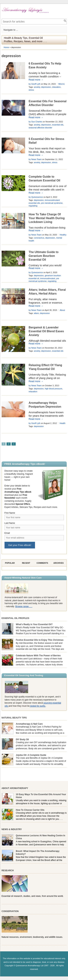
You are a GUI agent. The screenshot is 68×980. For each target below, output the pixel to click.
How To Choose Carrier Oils (30, 810)
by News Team (35, 159)
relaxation (56, 87)
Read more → (36, 80)
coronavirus (39, 238)
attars (36, 313)
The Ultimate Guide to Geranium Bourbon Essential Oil (44, 256)
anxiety (37, 87)
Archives (59, 563)
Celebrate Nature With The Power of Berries (38, 656)
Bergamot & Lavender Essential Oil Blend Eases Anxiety (46, 331)
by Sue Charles (35, 122)
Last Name (10, 523)
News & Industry (12, 829)
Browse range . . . (24, 606)
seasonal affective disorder (40, 128)
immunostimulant (48, 278)
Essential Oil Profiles (16, 618)
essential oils (58, 125)
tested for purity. (38, 706)
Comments (42, 563)
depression (46, 87)
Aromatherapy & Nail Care (29, 724)
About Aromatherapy (15, 788)
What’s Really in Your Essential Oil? (34, 624)
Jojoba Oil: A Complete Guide (31, 755)
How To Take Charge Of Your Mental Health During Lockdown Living (47, 218)
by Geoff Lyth (35, 84)
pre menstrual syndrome (52, 203)
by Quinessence (36, 197)
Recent (26, 563)
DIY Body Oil (22, 739)
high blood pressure (53, 389)
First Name (10, 513)
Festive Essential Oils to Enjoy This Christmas (40, 640)
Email (7, 533)
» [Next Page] (14, 444)
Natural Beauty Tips (14, 718)
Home (6, 47)
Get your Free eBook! (20, 545)
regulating (33, 206)
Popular (10, 563)
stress (31, 90)
